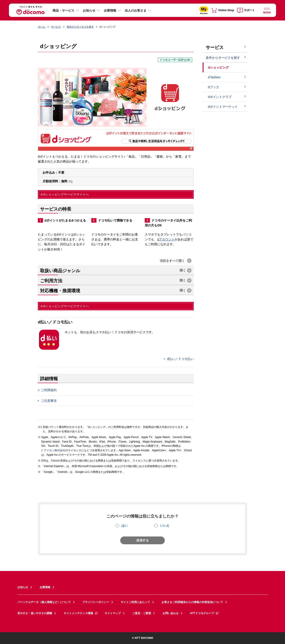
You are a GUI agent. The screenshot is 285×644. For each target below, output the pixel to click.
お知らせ (89, 10)
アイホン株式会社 (53, 451)
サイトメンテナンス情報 (81, 613)
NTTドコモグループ (205, 613)
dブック (214, 87)
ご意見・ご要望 (142, 613)
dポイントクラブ (220, 97)
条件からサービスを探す (80, 27)
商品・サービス (63, 10)
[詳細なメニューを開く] (267, 10)
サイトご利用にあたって (135, 602)
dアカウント (166, 239)
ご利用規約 (47, 390)
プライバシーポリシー (96, 602)
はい (124, 526)
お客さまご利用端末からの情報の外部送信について (192, 602)
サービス (56, 27)
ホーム (42, 27)
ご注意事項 (49, 401)
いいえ (165, 526)
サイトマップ (113, 613)
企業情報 (110, 10)
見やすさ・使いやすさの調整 (35, 613)
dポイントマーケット (223, 107)
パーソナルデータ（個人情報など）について (44, 602)
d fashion (214, 77)
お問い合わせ (171, 613)
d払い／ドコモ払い (180, 359)
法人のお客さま (136, 10)
